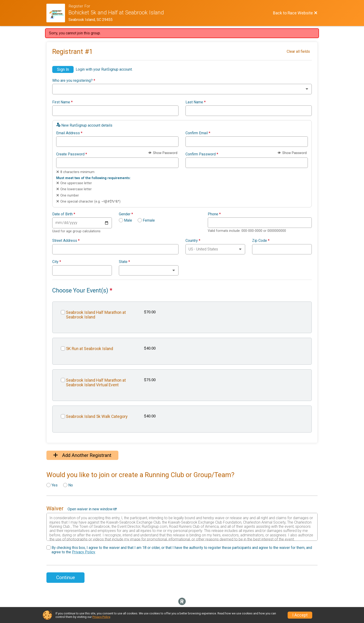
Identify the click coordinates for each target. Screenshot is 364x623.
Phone (214, 214)
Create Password (72, 154)
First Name (62, 102)
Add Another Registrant (82, 455)
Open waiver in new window (92, 509)
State (124, 262)
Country (193, 241)
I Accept (300, 615)
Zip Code (261, 241)
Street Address (66, 241)
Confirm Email (198, 133)
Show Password (163, 153)
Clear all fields (298, 51)
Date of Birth (64, 214)
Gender (126, 214)
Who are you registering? (74, 81)
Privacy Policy (84, 552)
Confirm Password (202, 154)
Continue (66, 577)
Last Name (196, 102)
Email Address (69, 133)
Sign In (63, 69)
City (57, 262)
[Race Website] (57, 13)
